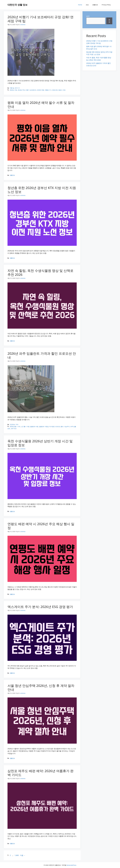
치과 (17, 424)
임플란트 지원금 (44, 426)
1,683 (17, 855)
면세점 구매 (21, 90)
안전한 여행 (40, 90)
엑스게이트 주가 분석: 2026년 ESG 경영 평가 (40, 607)
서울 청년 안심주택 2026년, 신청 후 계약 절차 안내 (41, 688)
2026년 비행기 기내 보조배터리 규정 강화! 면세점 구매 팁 (40, 19)
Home (80, 5)
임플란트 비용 (34, 426)
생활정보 (95, 5)
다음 (23, 855)
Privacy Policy (106, 5)
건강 (87, 5)
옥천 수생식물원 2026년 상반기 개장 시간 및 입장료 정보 (40, 443)
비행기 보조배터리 (31, 90)
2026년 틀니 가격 (15, 426)
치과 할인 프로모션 (55, 426)
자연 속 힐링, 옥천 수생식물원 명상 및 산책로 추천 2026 (40, 273)
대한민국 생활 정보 (17, 5)
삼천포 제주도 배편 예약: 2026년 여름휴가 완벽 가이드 (40, 773)
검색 (88, 16)
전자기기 (17, 88)
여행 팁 (12, 88)
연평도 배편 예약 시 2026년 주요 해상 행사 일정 (41, 526)
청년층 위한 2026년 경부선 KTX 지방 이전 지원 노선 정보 (42, 190)
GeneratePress (71, 865)
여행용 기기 (48, 90)
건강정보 (12, 424)
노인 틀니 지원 (25, 426)
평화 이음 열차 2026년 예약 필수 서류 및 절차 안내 (41, 105)
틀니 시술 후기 (65, 426)
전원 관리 (55, 90)
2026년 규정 (13, 90)
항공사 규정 (62, 90)
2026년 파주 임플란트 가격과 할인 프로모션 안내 (42, 355)
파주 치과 (14, 429)
